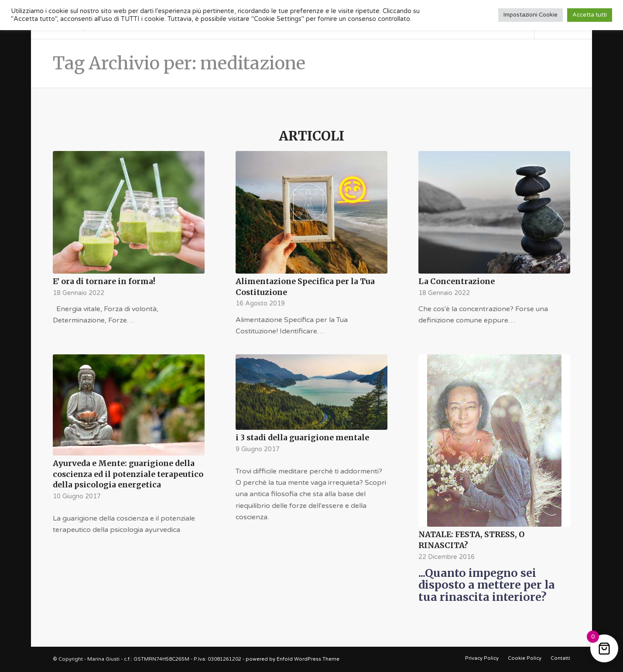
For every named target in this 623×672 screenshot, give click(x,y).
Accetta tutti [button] (590, 15)
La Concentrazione (457, 281)
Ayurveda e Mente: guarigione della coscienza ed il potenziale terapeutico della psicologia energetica (128, 474)
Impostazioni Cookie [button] (531, 15)
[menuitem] (482, 658)
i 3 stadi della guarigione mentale (302, 438)
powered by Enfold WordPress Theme (293, 659)
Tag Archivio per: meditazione (179, 63)
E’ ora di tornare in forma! (104, 281)
